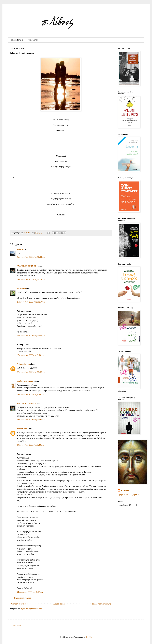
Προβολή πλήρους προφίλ (128, 494)
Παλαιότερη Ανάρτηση (101, 604)
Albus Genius (23, 429)
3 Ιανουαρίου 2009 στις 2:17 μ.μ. (30, 592)
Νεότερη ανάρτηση (19, 604)
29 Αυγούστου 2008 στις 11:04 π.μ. (31, 420)
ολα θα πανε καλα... (25, 381)
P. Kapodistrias (23, 364)
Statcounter (17, 625)
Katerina (21, 249)
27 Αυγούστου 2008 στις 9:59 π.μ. (30, 355)
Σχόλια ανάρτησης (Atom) (32, 609)
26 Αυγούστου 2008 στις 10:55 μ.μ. (31, 336)
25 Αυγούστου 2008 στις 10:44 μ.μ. (31, 257)
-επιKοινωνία (32, 40)
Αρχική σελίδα (59, 604)
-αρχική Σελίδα (17, 40)
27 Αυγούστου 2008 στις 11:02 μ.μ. (31, 372)
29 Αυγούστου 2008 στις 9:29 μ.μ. (31, 445)
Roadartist (21, 289)
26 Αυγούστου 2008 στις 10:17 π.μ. (31, 302)
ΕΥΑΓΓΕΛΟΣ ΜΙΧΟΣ (27, 266)
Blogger (89, 637)
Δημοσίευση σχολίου (22, 598)
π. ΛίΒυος (125, 491)
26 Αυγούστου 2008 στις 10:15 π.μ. (31, 279)
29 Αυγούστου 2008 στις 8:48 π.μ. (30, 394)
